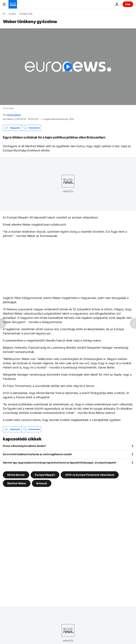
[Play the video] (68, 67)
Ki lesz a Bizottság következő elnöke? (24, 446)
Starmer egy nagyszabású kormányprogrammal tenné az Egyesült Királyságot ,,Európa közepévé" (60, 463)
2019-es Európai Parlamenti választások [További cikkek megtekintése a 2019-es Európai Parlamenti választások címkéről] (90, 475)
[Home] (4, 14)
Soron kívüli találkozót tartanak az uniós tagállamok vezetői (37, 454)
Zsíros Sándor (14, 115)
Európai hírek (26, 14)
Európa (12, 14)
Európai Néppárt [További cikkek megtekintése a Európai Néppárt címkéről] (45, 475)
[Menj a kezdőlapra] (13, 4)
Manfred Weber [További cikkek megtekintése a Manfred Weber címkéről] (17, 483)
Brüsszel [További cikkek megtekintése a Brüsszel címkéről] (42, 483)
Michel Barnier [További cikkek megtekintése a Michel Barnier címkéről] (16, 475)
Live (128, 4)
